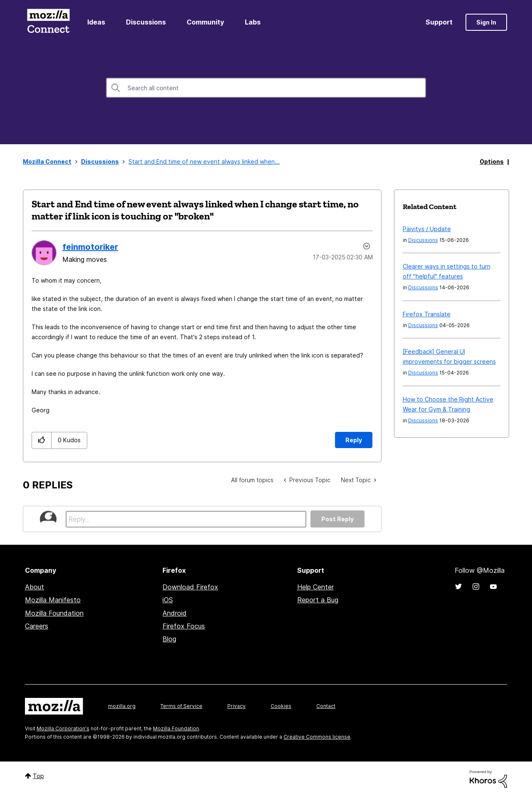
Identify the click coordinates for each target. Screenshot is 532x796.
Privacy (236, 706)
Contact (326, 706)
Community (205, 22)
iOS (168, 600)
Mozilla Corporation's (63, 728)
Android (175, 613)
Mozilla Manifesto (53, 600)
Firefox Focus (184, 626)
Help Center (315, 587)
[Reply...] (186, 519)
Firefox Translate (427, 314)
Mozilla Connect (48, 22)
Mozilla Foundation (54, 613)
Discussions (146, 22)
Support (439, 22)
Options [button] (492, 161)
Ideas (96, 22)
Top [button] (38, 776)
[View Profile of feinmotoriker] (90, 247)
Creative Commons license (317, 737)
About (34, 587)
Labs (253, 22)
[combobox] (266, 88)
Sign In (486, 22)
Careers (37, 626)
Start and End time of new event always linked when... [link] (204, 161)
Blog (169, 639)
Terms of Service (181, 706)
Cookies (281, 706)
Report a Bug (318, 600)
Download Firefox (190, 587)
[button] (42, 440)
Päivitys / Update (427, 229)
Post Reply (337, 519)
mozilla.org (122, 706)
